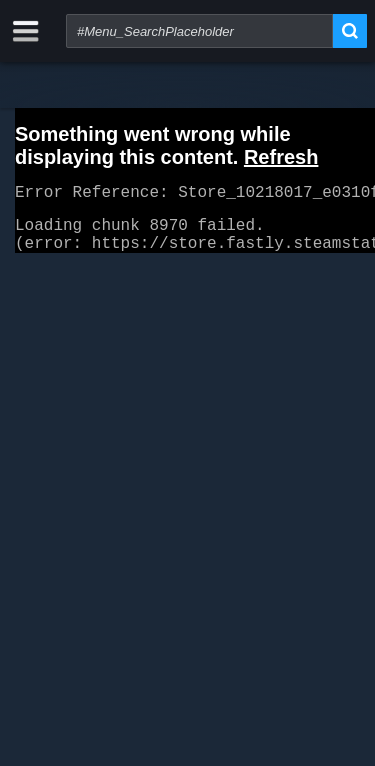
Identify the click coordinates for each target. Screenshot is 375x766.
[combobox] (199, 31)
